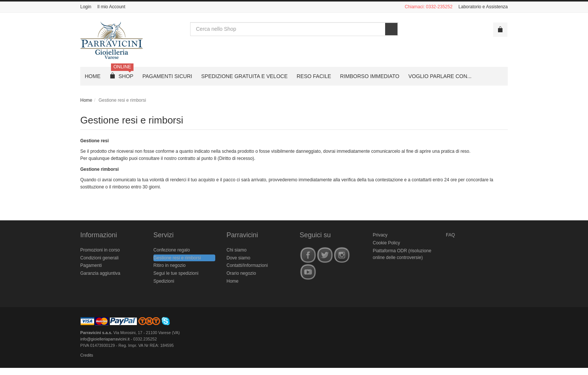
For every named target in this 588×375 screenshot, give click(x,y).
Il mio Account (111, 7)
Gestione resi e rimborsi (132, 120)
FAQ (450, 235)
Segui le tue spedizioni (176, 273)
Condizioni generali (99, 258)
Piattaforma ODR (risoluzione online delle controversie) (402, 254)
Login (86, 7)
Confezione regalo (172, 250)
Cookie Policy (386, 243)
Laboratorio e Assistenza (483, 7)
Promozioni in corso (100, 250)
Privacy (380, 235)
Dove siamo (238, 258)
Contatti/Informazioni (247, 265)
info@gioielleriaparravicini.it (105, 339)
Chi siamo (236, 250)
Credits (87, 355)
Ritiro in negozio (169, 265)
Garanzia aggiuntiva (100, 273)
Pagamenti (91, 265)
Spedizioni (164, 281)
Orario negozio (241, 273)
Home (86, 100)
